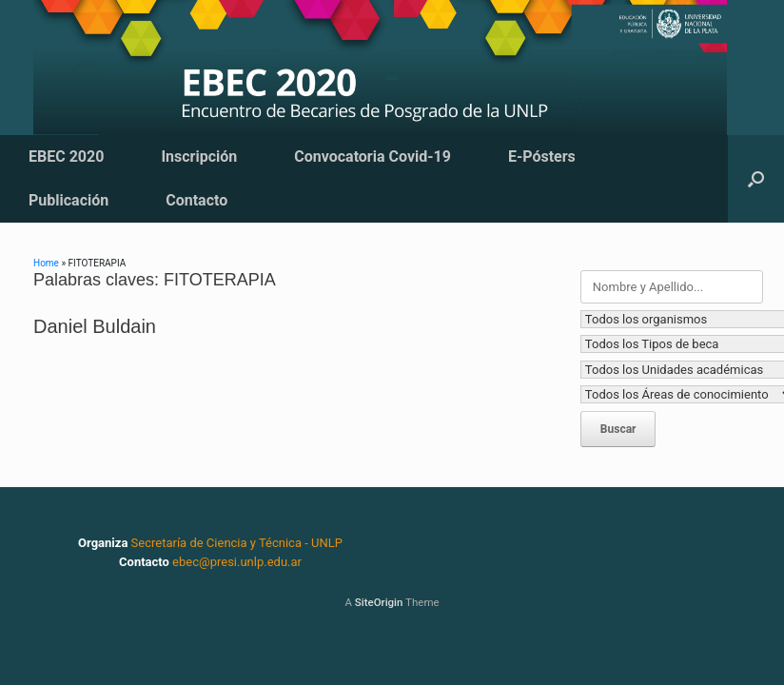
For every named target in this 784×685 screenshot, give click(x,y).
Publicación (69, 200)
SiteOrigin (379, 602)
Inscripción (199, 157)
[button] (756, 179)
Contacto (196, 200)
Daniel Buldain (95, 326)
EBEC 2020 (66, 157)
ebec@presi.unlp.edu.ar (237, 562)
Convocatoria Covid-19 (372, 157)
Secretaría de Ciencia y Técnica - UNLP (237, 543)
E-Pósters (542, 157)
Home (46, 263)
